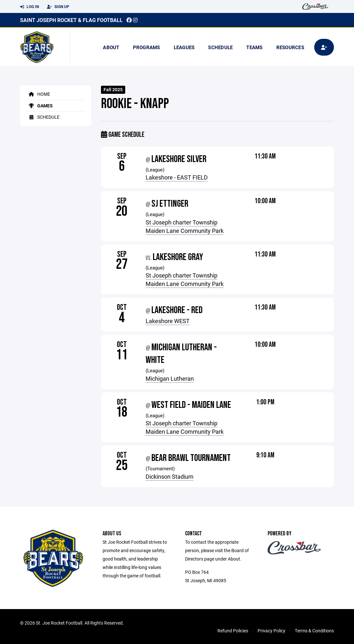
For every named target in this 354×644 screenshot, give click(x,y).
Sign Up (58, 7)
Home (38, 94)
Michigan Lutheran (170, 378)
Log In (29, 7)
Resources (290, 47)
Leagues (184, 47)
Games (40, 106)
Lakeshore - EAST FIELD (177, 177)
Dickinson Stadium (170, 476)
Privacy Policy (271, 631)
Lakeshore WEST (168, 321)
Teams (254, 47)
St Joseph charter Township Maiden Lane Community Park (185, 226)
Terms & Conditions (314, 631)
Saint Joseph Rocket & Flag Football (71, 20)
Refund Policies (233, 631)
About (111, 47)
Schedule (220, 47)
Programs (147, 47)
